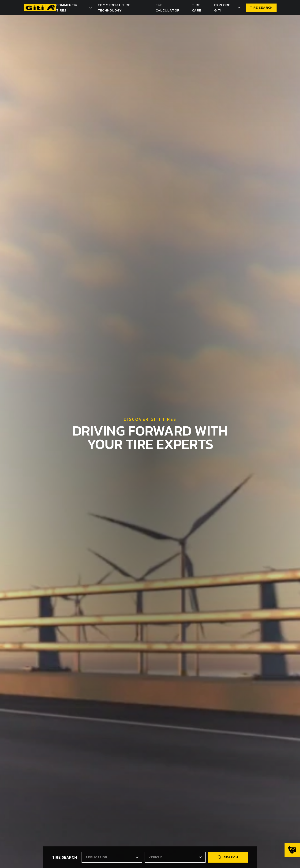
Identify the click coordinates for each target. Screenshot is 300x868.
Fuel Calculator (168, 8)
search (228, 857)
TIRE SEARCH (261, 7)
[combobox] (112, 857)
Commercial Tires (68, 8)
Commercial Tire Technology (114, 8)
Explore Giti (222, 8)
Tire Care (197, 8)
